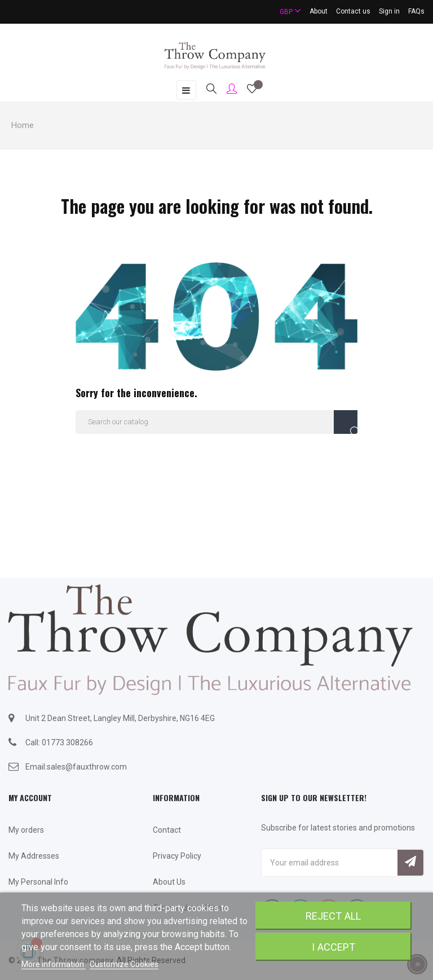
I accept (333, 947)
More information (54, 964)
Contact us (353, 11)
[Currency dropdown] (285, 12)
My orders (26, 830)
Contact (167, 830)
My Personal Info (38, 882)
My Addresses (34, 856)
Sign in (389, 11)
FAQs (416, 11)
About (319, 11)
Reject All (333, 916)
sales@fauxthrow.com (87, 767)
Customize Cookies (124, 964)
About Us (169, 882)
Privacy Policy (177, 856)
